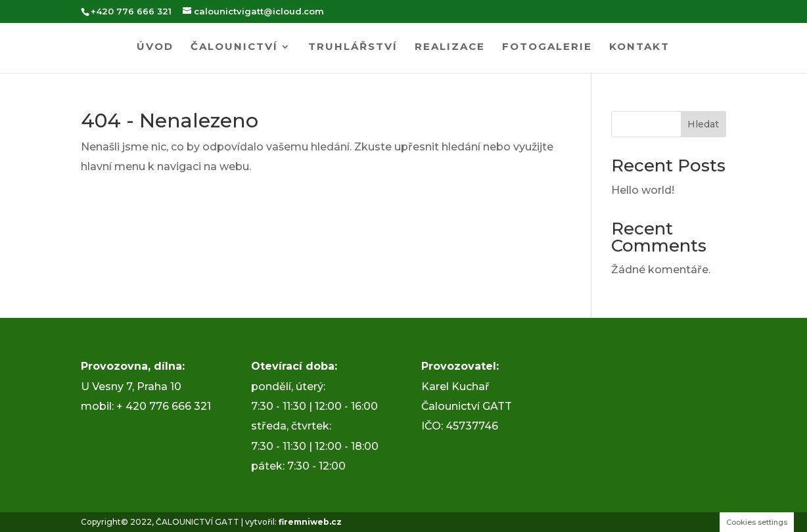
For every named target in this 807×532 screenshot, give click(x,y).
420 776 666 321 (168, 406)
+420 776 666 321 (131, 11)
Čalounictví (234, 47)
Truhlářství (353, 47)
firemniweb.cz (310, 522)
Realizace (450, 47)
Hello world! (643, 190)
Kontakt (639, 47)
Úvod (155, 47)
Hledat (703, 124)
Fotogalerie (547, 47)
